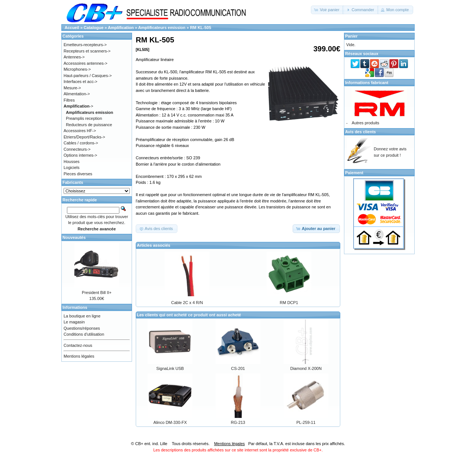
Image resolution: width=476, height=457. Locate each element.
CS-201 (238, 368)
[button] (327, 10)
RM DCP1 (289, 303)
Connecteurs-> (77, 149)
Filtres (69, 100)
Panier (351, 36)
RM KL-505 (201, 28)
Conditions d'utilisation (84, 334)
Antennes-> (74, 57)
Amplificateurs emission (162, 28)
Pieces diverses (78, 174)
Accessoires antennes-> (86, 63)
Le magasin (74, 322)
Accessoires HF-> (80, 131)
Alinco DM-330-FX (170, 422)
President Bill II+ (97, 293)
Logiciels (72, 167)
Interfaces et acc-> (81, 82)
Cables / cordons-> (81, 143)
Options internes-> (80, 155)
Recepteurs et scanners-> (87, 51)
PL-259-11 (306, 422)
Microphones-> (77, 69)
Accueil (72, 28)
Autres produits (366, 123)
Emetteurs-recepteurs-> (85, 45)
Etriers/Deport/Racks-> (84, 137)
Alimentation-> (77, 94)
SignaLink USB (170, 368)
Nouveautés (74, 237)
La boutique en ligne (82, 316)
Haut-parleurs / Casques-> (88, 76)
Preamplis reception (84, 118)
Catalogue (94, 28)
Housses (72, 162)
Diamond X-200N (306, 368)
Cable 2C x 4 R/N (187, 303)
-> (78, 106)
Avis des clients (361, 132)
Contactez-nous (78, 345)
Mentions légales (79, 356)
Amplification (121, 28)
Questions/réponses (82, 328)
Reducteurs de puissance (89, 125)
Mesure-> (72, 88)
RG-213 (238, 422)
